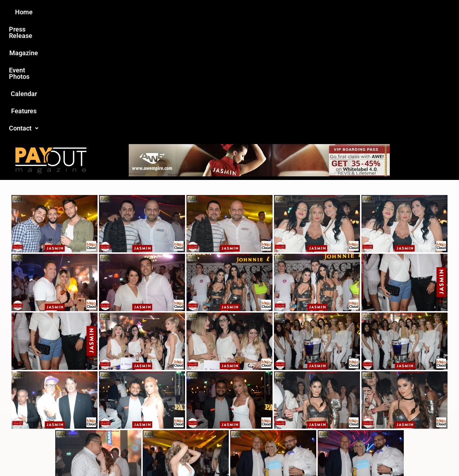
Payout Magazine (146, 455)
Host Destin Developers (386, 455)
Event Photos (233, 12)
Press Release (143, 12)
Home (103, 12)
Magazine (189, 12)
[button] (350, 12)
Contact (350, 12)
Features (312, 12)
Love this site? (120, 419)
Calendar (276, 12)
